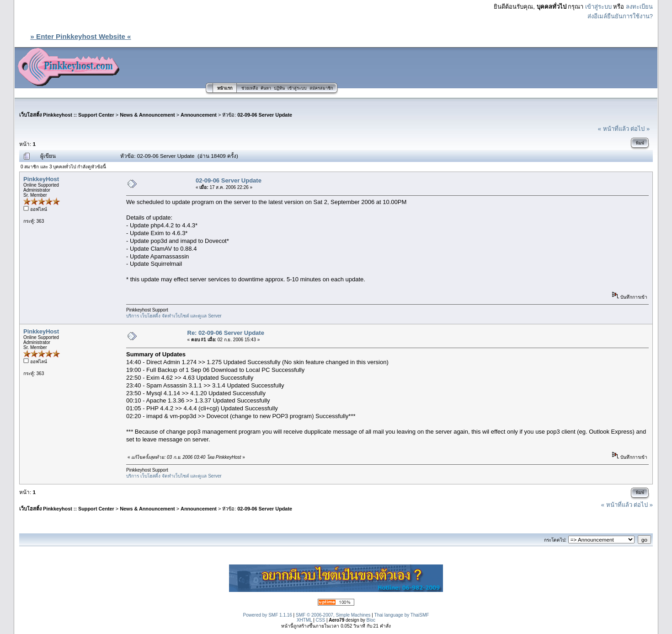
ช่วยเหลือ (250, 88)
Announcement (199, 115)
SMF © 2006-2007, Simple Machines (333, 615)
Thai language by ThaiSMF (402, 615)
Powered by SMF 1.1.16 (268, 615)
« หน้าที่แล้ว (613, 129)
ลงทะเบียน (639, 7)
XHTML (304, 620)
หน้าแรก (225, 88)
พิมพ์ (640, 143)
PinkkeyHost (41, 179)
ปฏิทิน (279, 88)
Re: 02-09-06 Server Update (226, 333)
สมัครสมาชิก (321, 88)
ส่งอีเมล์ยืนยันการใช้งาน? (620, 16)
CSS (321, 620)
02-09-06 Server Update (265, 115)
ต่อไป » (640, 129)
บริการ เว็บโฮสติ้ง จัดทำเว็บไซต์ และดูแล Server (174, 316)
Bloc (371, 620)
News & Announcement (147, 115)
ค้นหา (266, 88)
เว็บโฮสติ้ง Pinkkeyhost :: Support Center (67, 115)
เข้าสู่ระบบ (598, 7)
